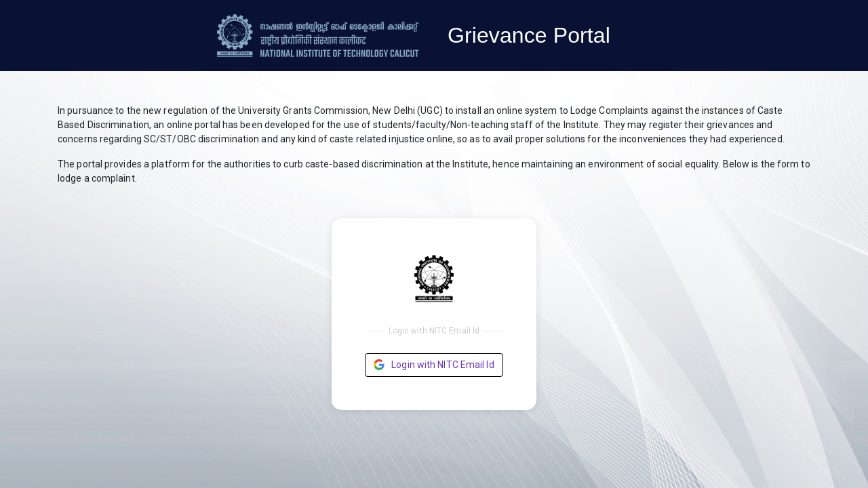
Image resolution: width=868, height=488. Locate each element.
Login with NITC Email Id (434, 365)
